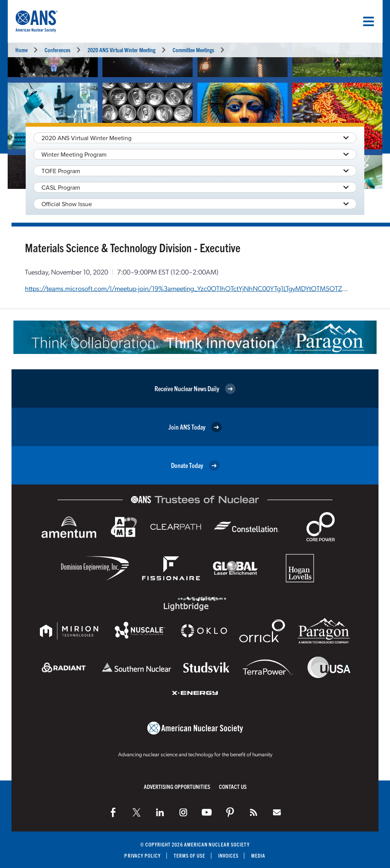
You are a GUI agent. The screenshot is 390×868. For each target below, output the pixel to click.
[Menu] (369, 21)
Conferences (58, 50)
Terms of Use (190, 856)
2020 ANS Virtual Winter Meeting (121, 50)
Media (258, 856)
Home (21, 50)
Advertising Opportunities (177, 786)
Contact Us (233, 786)
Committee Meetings (193, 50)
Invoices (229, 856)
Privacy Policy (142, 856)
